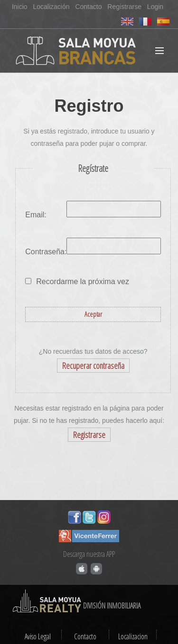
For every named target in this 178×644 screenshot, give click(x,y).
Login (155, 7)
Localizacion (133, 636)
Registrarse (124, 7)
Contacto (88, 7)
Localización (51, 7)
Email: (36, 215)
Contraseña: (46, 252)
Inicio (20, 7)
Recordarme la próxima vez (83, 282)
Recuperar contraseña (93, 366)
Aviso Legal (38, 636)
